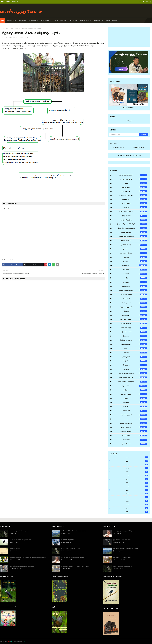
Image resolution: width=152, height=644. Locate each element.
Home (2, 2)
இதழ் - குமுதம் (135, 216)
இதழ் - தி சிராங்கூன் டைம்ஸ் (132, 228)
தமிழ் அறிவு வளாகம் (134, 332)
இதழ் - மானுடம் (134, 241)
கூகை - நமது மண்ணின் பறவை (19, 531)
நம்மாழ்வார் (135, 357)
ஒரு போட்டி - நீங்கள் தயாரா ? (122, 540)
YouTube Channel (139, 147)
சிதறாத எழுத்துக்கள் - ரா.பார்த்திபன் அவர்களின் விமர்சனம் (27, 557)
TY (12, 641)
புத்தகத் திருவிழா (134, 394)
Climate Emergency (133, 175)
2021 (137, 494)
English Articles (134, 179)
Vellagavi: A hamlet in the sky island (74, 531)
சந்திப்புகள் (135, 299)
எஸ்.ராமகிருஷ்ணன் (134, 253)
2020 (137, 490)
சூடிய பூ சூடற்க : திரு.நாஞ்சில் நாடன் (72, 557)
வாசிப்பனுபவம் (134, 427)
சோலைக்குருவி (134, 324)
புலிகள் (136, 398)
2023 (137, 501)
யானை (135, 419)
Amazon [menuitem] (72, 21)
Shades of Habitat (133, 195)
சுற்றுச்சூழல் (135, 315)
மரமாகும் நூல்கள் (15, 548)
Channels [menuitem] (98, 21)
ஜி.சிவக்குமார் (135, 444)
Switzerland (134, 203)
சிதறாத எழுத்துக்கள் (134, 307)
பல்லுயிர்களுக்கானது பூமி (133, 373)
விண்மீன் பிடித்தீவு (134, 431)
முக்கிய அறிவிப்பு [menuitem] (112, 21)
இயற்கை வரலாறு (134, 245)
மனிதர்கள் (135, 406)
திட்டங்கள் (10, 28)
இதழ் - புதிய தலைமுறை (133, 236)
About (8, 2)
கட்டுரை (135, 261)
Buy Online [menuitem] (45, 21)
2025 (137, 508)
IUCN (136, 183)
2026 (137, 512)
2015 (137, 472)
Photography (134, 191)
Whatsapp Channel (119, 147)
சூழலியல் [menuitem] (22, 21)
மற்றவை (135, 402)
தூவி (136, 348)
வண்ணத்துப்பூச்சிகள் (134, 423)
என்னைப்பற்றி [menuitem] (11, 21)
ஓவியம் (136, 257)
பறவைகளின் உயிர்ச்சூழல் (133, 382)
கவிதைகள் (135, 265)
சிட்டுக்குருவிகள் (134, 303)
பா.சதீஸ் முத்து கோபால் (10, 37)
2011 (137, 461)
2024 (137, 505)
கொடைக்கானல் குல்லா (133, 290)
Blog (24, 641)
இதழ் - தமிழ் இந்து (134, 220)
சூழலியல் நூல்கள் (134, 319)
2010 (137, 457)
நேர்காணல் (135, 365)
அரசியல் (135, 207)
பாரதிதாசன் (135, 390)
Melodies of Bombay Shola (122, 557)
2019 (137, 486)
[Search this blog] (124, 134)
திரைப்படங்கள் (134, 344)
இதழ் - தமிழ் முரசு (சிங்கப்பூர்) (132, 224)
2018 (137, 483)
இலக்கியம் (135, 249)
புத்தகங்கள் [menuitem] (33, 21)
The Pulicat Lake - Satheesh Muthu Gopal (76, 566)
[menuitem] (2, 21)
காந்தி (136, 278)
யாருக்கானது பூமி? (134, 415)
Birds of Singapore (68, 540)
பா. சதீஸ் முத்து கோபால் (21, 11)
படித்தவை (135, 369)
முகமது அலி (135, 411)
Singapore (135, 199)
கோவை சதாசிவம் (134, 294)
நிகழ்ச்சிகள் (135, 361)
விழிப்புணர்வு (135, 436)
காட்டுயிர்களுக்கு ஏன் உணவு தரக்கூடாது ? (22, 566)
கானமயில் (135, 282)
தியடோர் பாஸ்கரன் (134, 340)
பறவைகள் (135, 386)
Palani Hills (134, 187)
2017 (137, 479)
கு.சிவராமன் (135, 286)
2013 (137, 465)
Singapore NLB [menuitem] (59, 21)
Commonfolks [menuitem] (86, 21)
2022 (137, 497)
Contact (15, 2)
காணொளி (135, 274)
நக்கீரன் (136, 353)
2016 (137, 476)
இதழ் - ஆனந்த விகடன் (133, 211)
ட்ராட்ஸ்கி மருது (134, 328)
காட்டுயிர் (135, 270)
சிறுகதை (135, 311)
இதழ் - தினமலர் (134, 232)
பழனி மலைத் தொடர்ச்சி (133, 377)
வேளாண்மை (135, 440)
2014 (137, 468)
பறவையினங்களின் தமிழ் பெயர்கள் (20, 540)
